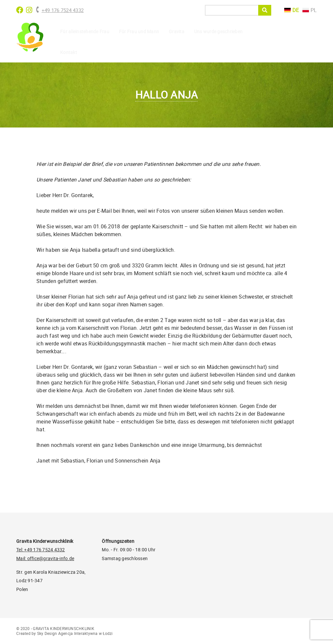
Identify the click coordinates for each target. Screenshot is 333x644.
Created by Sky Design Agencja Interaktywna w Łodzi (65, 633)
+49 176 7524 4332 (60, 10)
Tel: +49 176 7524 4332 (41, 550)
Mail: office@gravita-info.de (45, 558)
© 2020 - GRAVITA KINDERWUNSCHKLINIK (55, 628)
